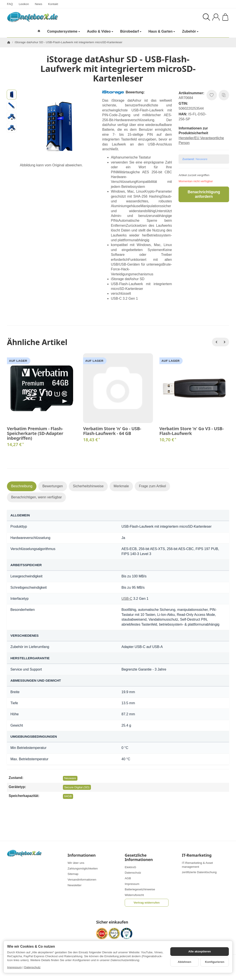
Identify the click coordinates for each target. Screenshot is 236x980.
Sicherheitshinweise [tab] (88, 486)
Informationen (82, 855)
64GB (68, 796)
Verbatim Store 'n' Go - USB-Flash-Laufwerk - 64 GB (112, 431)
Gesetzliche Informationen (139, 858)
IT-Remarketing (197, 855)
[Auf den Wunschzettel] (212, 95)
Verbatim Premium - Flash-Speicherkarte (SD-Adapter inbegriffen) (35, 433)
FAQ (10, 4)
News (38, 4)
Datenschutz (32, 967)
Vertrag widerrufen (147, 903)
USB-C (127, 599)
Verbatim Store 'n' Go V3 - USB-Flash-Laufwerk (192, 431)
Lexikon (24, 4)
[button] (12, 95)
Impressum (14, 967)
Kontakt (53, 4)
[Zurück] (216, 342)
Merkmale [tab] (121, 486)
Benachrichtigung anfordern (204, 194)
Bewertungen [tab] (52, 486)
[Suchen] (206, 17)
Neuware (70, 778)
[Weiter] (225, 342)
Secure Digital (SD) (77, 787)
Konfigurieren (215, 962)
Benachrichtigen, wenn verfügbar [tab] (36, 497)
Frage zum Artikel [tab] (152, 486)
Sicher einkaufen (112, 922)
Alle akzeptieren (200, 951)
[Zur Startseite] (57, 17)
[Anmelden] (216, 17)
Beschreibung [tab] (22, 486)
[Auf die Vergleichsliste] (224, 95)
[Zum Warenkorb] (225, 17)
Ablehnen (185, 962)
